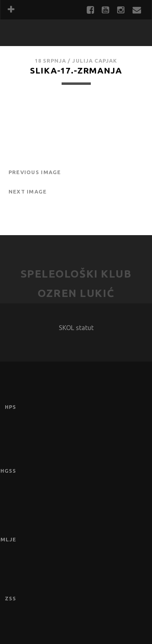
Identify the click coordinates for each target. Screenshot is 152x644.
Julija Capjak (95, 61)
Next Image (28, 192)
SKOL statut (76, 328)
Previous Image (35, 172)
